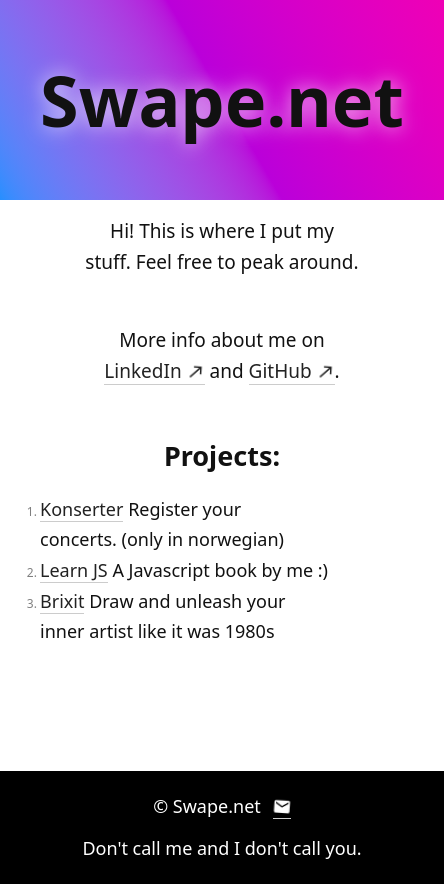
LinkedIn (154, 371)
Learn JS (74, 570)
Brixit (62, 601)
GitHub (292, 371)
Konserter (81, 509)
